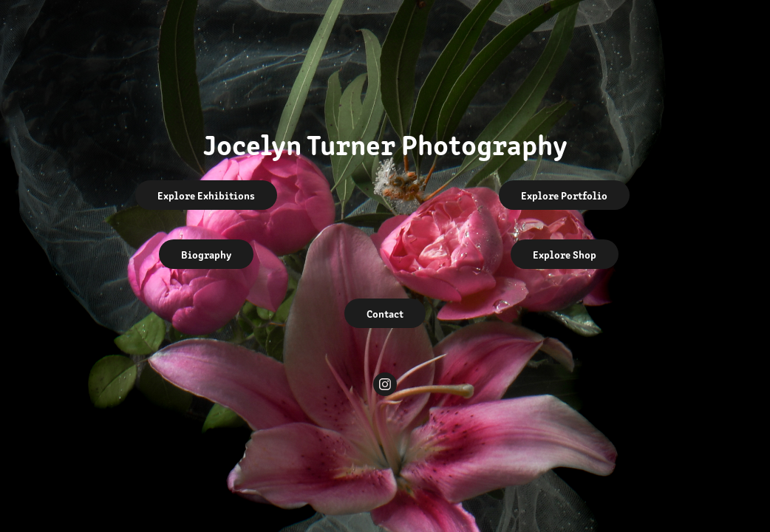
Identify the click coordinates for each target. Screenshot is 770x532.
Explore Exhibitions (206, 195)
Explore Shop (565, 254)
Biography (206, 254)
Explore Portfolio (564, 195)
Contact (385, 313)
